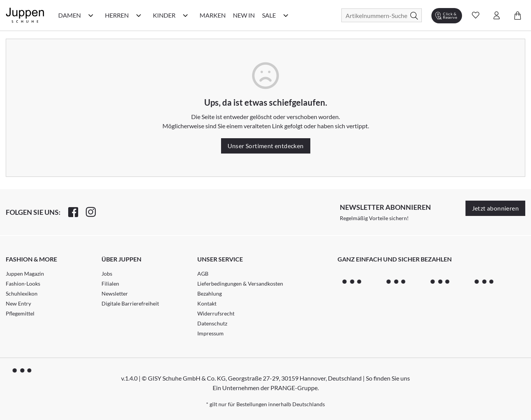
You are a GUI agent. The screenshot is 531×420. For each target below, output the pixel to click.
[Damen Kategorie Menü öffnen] (91, 15)
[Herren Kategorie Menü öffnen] (139, 15)
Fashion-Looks (23, 284)
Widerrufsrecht (216, 313)
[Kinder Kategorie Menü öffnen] (185, 15)
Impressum (211, 333)
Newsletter (115, 293)
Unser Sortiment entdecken (266, 146)
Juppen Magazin (25, 274)
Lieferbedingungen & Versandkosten (240, 284)
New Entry (18, 303)
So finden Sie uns (388, 378)
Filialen (110, 284)
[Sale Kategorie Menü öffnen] (286, 15)
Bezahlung (210, 293)
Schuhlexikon (22, 293)
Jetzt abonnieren (495, 208)
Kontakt (207, 303)
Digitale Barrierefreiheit (130, 303)
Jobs (107, 274)
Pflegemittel (20, 313)
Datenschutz (212, 323)
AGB (203, 274)
